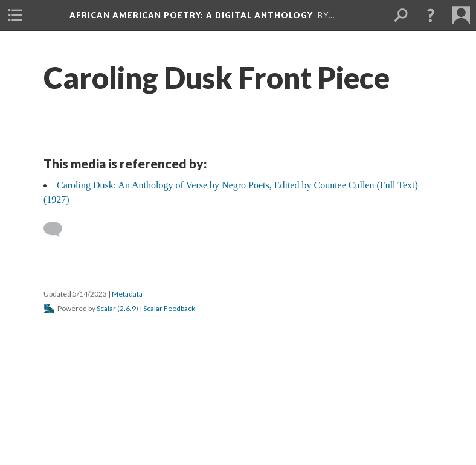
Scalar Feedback (169, 308)
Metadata (127, 294)
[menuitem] (15, 15)
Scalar (106, 308)
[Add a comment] (58, 229)
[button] (431, 15)
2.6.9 (128, 308)
